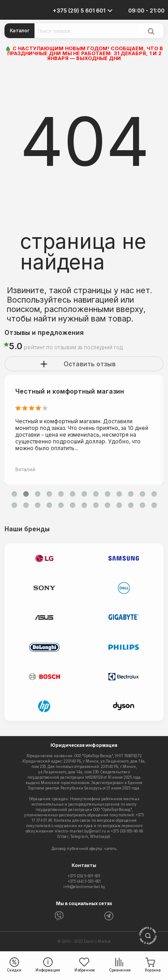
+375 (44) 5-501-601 (84, 881)
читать (110, 849)
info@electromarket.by (84, 887)
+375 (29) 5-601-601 (84, 876)
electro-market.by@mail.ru (81, 831)
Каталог (20, 30)
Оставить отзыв (90, 364)
